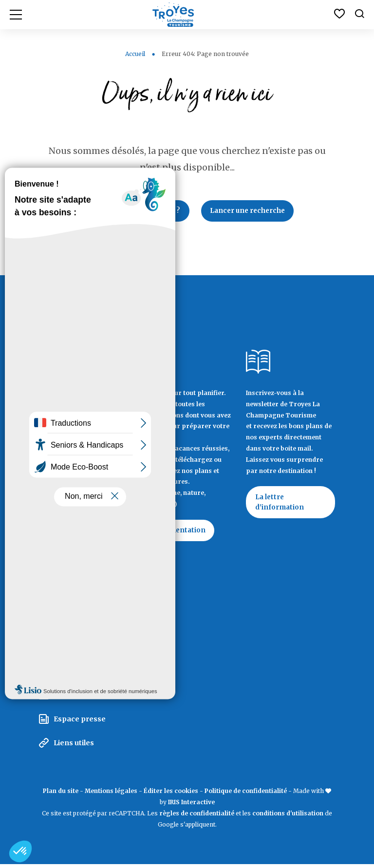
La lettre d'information (280, 504)
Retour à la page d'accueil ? (132, 211)
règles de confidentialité (197, 817)
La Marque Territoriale (94, 628)
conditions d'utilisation (288, 817)
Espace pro (74, 651)
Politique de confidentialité (246, 794)
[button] (20, 851)
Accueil (135, 54)
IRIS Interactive (191, 805)
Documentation (180, 532)
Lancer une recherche (251, 211)
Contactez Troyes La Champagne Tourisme (80, 576)
